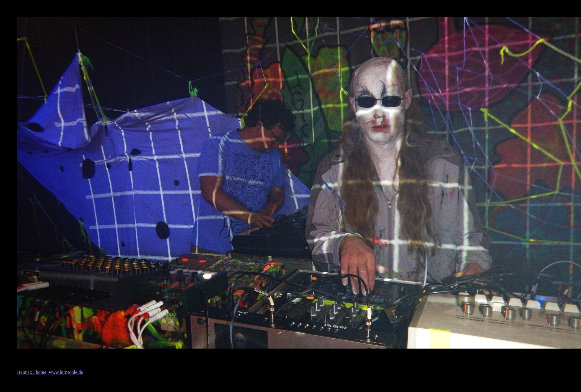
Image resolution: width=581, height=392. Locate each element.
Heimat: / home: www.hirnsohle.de (50, 372)
